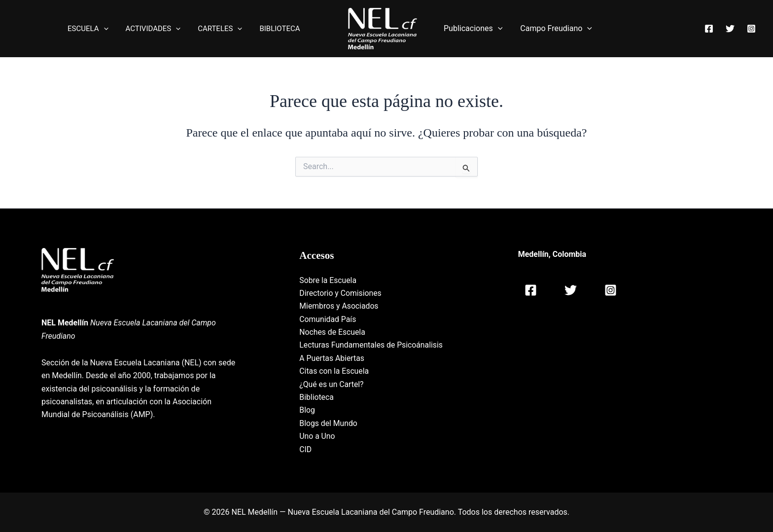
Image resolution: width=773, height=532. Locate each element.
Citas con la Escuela (334, 371)
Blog (307, 410)
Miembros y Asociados (339, 306)
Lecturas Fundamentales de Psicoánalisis (372, 345)
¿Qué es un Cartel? (332, 384)
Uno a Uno (317, 436)
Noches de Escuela (333, 332)
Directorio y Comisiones (341, 293)
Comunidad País (328, 319)
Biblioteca (317, 397)
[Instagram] (751, 29)
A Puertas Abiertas (332, 358)
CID (305, 449)
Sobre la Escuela (328, 280)
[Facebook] (709, 29)
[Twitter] (730, 29)
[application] (112, 29)
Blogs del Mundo (329, 423)
